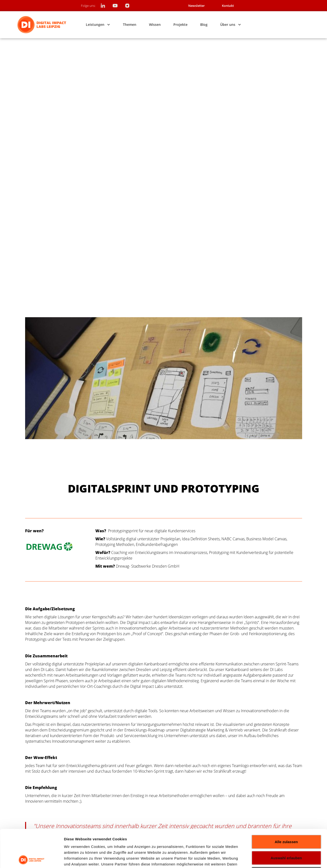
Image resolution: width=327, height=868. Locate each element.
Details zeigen (289, 858)
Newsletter (197, 6)
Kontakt (228, 6)
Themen (130, 25)
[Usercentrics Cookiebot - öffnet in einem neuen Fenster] (32, 858)
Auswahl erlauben (286, 820)
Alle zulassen (286, 804)
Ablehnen (286, 836)
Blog (204, 25)
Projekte (180, 25)
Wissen (155, 25)
